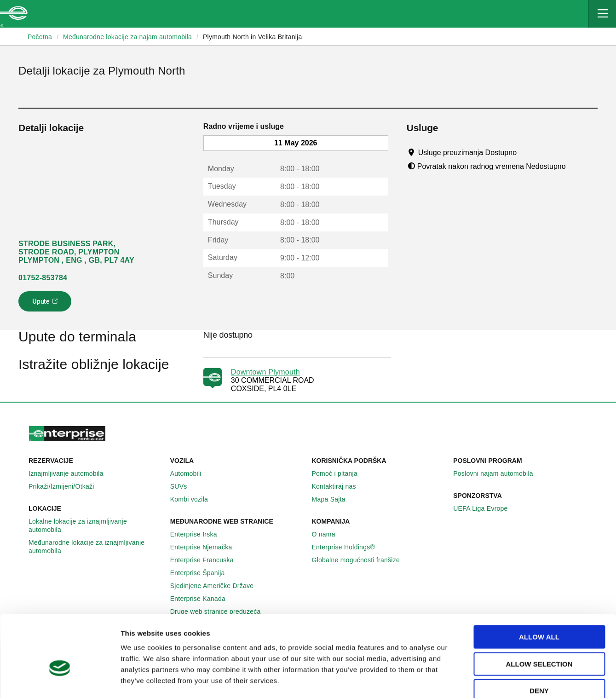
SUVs (184, 486)
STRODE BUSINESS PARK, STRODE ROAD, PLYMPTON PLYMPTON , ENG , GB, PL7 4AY (76, 252)
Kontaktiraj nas (339, 486)
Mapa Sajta (334, 499)
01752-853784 (43, 278)
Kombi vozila (194, 499)
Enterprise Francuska (207, 560)
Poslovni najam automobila (498, 473)
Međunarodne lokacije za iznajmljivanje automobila (96, 547)
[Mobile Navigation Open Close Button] (602, 14)
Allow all (539, 586)
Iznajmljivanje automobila (71, 473)
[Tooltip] (526, 152)
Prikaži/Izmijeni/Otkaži (66, 486)
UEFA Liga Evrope (485, 508)
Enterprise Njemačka (206, 547)
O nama (329, 534)
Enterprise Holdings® (349, 547)
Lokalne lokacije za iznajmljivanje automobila (96, 525)
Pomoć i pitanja (340, 473)
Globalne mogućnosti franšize (361, 560)
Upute (46, 304)
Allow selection (539, 613)
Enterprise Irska (199, 534)
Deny (539, 639)
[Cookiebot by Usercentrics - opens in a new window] (60, 680)
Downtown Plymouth (265, 372)
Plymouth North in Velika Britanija (253, 37)
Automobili (191, 473)
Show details (477, 680)
